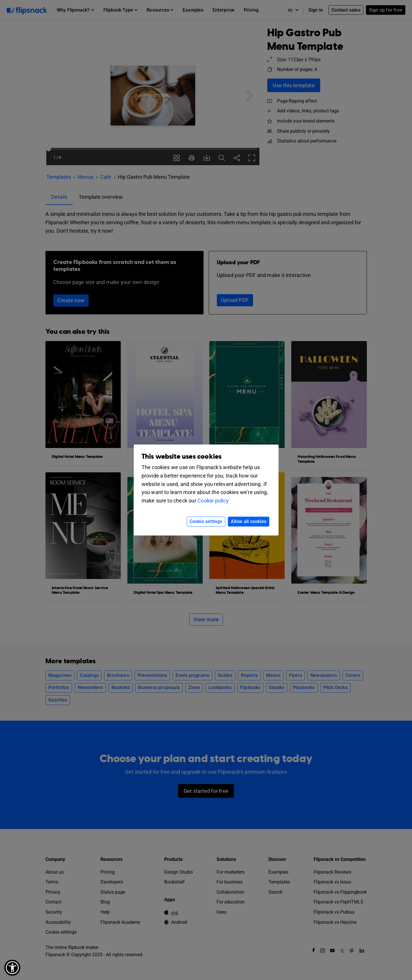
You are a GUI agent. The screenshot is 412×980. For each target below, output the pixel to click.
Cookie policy (213, 501)
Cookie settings (206, 521)
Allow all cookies (249, 521)
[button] (12, 968)
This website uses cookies (182, 457)
